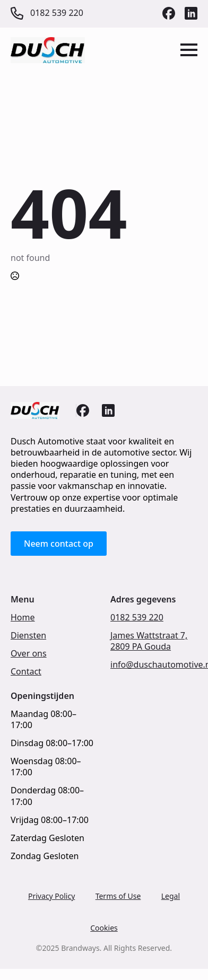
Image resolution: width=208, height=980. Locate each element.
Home (23, 618)
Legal (171, 896)
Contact (26, 672)
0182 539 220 (137, 618)
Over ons (29, 654)
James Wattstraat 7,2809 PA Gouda (149, 641)
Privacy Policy (51, 896)
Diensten (28, 636)
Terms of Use (118, 896)
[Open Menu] (189, 50)
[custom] (169, 13)
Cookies (104, 928)
